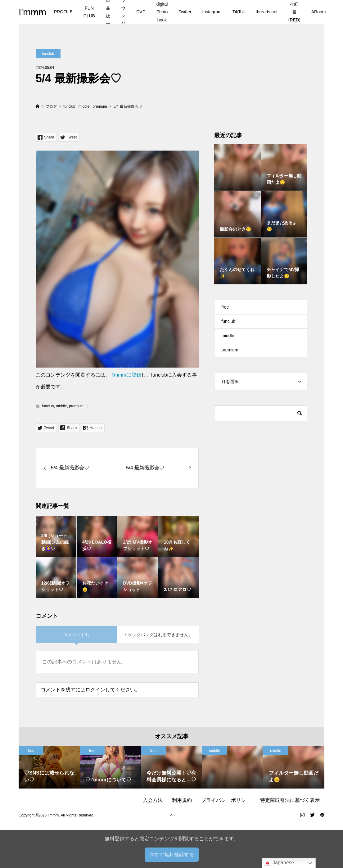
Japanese (279, 863)
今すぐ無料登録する (172, 854)
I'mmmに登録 (126, 375)
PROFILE (63, 12)
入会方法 (153, 800)
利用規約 (182, 800)
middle (61, 406)
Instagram (212, 12)
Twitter (185, 12)
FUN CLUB (89, 12)
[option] (49, 767)
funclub (48, 54)
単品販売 (108, 12)
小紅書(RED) (294, 12)
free (225, 307)
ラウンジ (123, 12)
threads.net (267, 12)
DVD (141, 12)
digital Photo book (162, 12)
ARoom (319, 12)
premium (76, 406)
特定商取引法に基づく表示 (290, 800)
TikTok (239, 12)
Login (38, 12)
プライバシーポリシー (226, 800)
